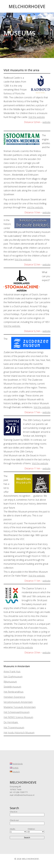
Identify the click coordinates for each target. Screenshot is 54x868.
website (46, 122)
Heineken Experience (14, 697)
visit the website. (35, 207)
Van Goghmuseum (13, 677)
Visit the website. (23, 259)
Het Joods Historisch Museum (19, 733)
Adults (12, 829)
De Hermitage (11, 722)
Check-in (14, 812)
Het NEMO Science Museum (18, 717)
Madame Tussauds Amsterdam (20, 707)
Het (6, 727)
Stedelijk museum (12, 687)
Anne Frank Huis (12, 671)
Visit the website (37, 117)
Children (31, 829)
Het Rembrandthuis (14, 692)
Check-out (14, 820)
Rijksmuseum (10, 682)
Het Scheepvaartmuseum (17, 712)
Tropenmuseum (16, 727)
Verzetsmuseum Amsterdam (18, 702)
